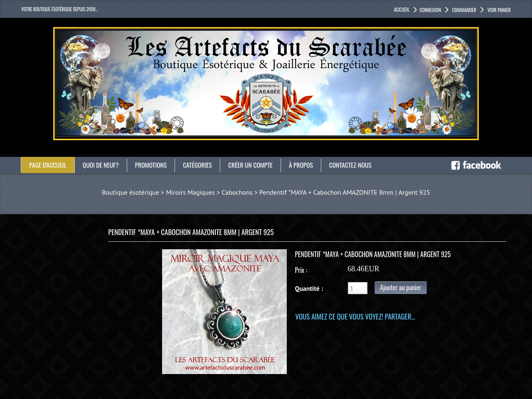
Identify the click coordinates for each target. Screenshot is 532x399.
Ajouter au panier (400, 287)
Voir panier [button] (499, 10)
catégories (202, 165)
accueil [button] (402, 9)
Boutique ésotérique (131, 192)
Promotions (154, 165)
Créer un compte (256, 165)
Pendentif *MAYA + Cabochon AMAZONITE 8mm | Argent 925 (345, 192)
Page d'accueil (48, 165)
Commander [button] (464, 10)
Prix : (301, 270)
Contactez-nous (358, 165)
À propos (307, 165)
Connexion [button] (430, 10)
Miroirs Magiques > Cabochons (209, 192)
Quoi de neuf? (103, 165)
